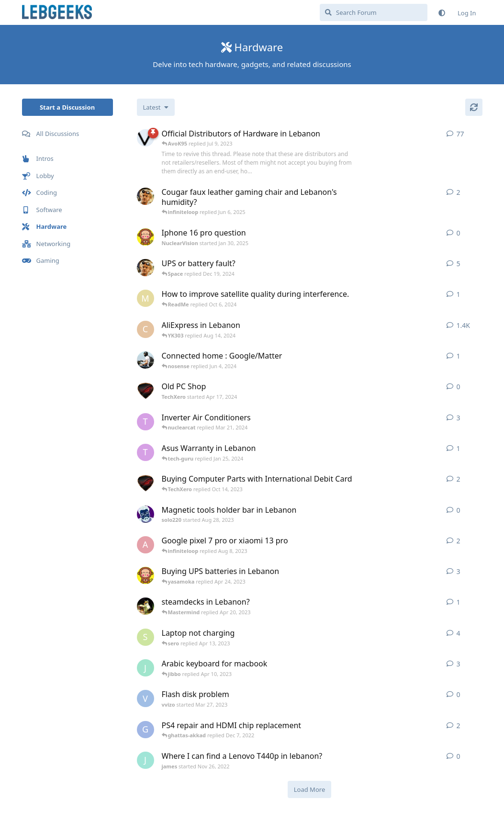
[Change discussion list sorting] (156, 107)
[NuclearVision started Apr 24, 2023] (146, 575)
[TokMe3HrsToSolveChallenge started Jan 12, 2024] (146, 452)
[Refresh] (474, 107)
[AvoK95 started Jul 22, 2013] (146, 138)
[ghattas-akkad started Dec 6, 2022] (146, 730)
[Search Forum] (374, 12)
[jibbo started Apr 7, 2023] (146, 668)
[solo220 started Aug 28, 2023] (146, 514)
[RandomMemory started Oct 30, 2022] (146, 606)
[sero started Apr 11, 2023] (146, 637)
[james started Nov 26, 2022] (146, 760)
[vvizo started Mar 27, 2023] (146, 698)
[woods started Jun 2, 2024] (146, 360)
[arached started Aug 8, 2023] (146, 545)
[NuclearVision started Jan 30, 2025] (146, 237)
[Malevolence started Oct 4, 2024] (146, 298)
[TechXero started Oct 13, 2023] (146, 483)
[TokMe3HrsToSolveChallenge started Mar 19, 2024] (146, 422)
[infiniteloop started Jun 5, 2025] (146, 196)
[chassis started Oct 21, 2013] (146, 329)
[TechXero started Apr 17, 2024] (146, 391)
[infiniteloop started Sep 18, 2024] (146, 268)
